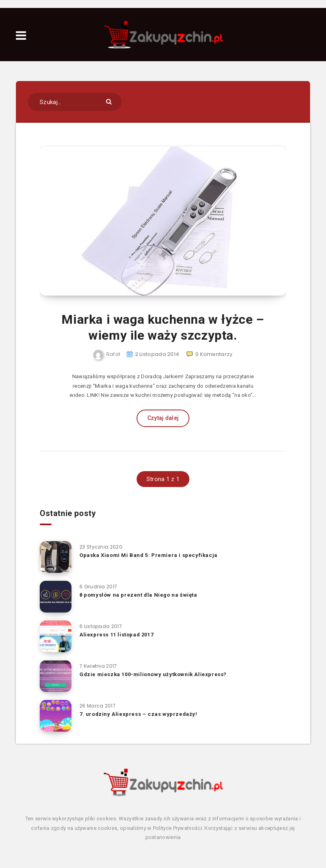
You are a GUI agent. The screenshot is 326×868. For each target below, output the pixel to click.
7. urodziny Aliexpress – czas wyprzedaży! (138, 714)
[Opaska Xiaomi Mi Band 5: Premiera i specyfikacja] (56, 557)
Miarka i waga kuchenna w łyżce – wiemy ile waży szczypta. (163, 327)
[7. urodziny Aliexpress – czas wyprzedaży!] (56, 716)
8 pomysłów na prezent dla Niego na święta (138, 595)
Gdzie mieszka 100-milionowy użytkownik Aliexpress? (153, 674)
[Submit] (110, 101)
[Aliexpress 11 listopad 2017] (56, 636)
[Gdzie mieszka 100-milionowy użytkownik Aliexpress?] (56, 676)
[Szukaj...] (75, 102)
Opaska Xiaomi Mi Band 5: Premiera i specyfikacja (149, 555)
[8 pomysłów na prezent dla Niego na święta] (56, 597)
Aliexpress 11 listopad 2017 (116, 635)
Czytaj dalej (163, 418)
